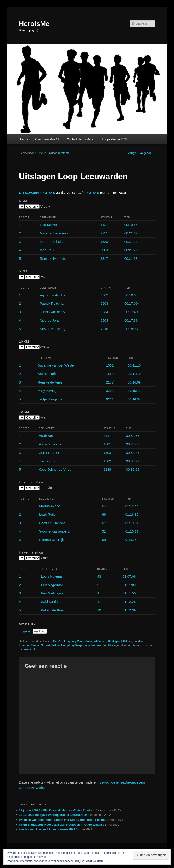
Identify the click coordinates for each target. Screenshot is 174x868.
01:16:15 (132, 514)
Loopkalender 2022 (115, 139)
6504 (104, 320)
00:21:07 (131, 233)
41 (99, 602)
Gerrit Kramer (49, 453)
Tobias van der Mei (54, 312)
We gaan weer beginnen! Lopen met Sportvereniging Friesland (63, 820)
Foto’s (56, 645)
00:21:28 (131, 250)
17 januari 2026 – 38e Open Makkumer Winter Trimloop (57, 810)
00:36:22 (133, 469)
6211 (110, 399)
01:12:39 (129, 610)
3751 (104, 233)
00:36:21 (133, 461)
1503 (107, 453)
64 (104, 506)
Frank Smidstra (50, 444)
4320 (104, 242)
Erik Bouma (48, 461)
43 (99, 576)
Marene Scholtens (54, 242)
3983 (104, 250)
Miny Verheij (47, 391)
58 (104, 540)
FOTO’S (49, 193)
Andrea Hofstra (49, 374)
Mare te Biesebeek (54, 233)
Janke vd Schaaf (96, 641)
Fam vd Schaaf (40, 645)
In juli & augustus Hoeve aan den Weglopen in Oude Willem (61, 825)
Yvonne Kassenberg (54, 531)
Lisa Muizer (49, 225)
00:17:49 (131, 312)
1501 (107, 444)
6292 (110, 391)
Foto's (57, 641)
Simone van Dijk (51, 540)
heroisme (63, 153)
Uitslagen (114, 645)
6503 (104, 303)
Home (24, 139)
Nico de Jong (50, 320)
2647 (107, 436)
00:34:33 (133, 436)
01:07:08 (129, 576)
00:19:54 (131, 225)
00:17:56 (131, 320)
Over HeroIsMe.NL (47, 139)
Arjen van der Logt (54, 295)
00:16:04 (131, 295)
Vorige (130, 153)
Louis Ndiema (51, 576)
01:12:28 (129, 602)
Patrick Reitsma (52, 303)
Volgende (147, 153)
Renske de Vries (50, 382)
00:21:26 (131, 242)
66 (104, 514)
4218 (104, 329)
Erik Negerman (52, 585)
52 (104, 531)
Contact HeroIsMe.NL (81, 139)
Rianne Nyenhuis (53, 259)
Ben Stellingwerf (53, 593)
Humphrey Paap (73, 641)
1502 (107, 461)
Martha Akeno (50, 506)
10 (99, 610)
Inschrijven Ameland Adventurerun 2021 (47, 829)
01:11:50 (129, 593)
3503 (104, 295)
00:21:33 (131, 259)
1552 (110, 374)
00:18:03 (131, 329)
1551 (110, 365)
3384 (104, 312)
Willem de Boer (53, 610)
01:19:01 (132, 523)
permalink (29, 649)
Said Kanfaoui (52, 602)
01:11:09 (129, 585)
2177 (110, 382)
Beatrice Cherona (52, 523)
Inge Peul (47, 250)
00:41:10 (134, 365)
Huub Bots (47, 436)
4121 (104, 225)
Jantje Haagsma (50, 399)
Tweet (26, 632)
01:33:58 (132, 540)
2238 (107, 469)
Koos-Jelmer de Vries (55, 469)
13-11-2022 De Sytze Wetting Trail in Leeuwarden (53, 815)
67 (104, 523)
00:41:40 (134, 374)
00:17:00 (131, 303)
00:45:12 (134, 391)
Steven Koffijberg (53, 329)
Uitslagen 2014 (117, 641)
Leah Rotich (48, 514)
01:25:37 (132, 531)
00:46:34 (134, 399)
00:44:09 (134, 382)
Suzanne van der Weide (56, 365)
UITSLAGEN (29, 193)
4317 (104, 259)
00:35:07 (133, 444)
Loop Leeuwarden (95, 645)
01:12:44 (132, 506)
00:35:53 (133, 453)
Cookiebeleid (94, 861)
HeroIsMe (34, 24)
